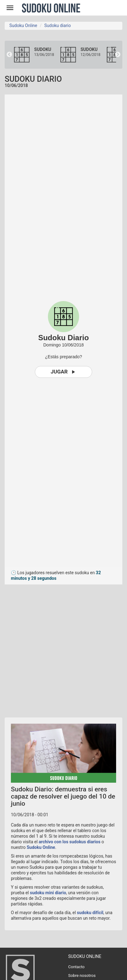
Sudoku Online (51, 8)
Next (118, 55)
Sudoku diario (57, 25)
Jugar (64, 372)
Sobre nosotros (82, 975)
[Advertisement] (63, 648)
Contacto (76, 967)
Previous (9, 55)
